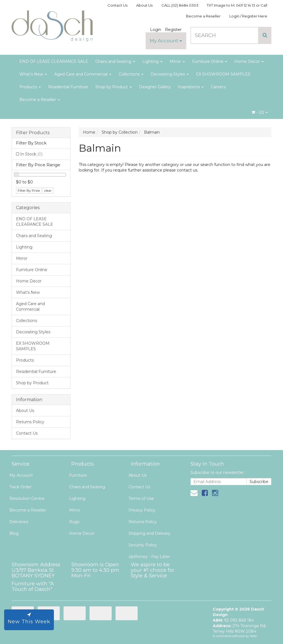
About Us (144, 5)
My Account (166, 41)
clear (48, 190)
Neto (253, 636)
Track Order (20, 487)
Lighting (152, 61)
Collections (131, 74)
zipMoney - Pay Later (149, 557)
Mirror (177, 61)
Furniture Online (210, 61)
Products (30, 87)
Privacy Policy (142, 510)
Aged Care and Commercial (83, 74)
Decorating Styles (170, 74)
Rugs (74, 522)
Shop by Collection (120, 132)
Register (173, 30)
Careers (218, 87)
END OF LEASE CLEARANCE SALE (54, 61)
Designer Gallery (155, 87)
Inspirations (191, 87)
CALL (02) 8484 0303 (180, 5)
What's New (33, 74)
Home (89, 132)
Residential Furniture (68, 87)
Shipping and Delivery (150, 533)
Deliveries (19, 522)
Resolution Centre (27, 498)
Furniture (78, 475)
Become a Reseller (203, 16)
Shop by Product (114, 87)
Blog (14, 533)
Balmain (152, 132)
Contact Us (117, 5)
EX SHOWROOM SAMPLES (223, 74)
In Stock (31, 154)
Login (156, 30)
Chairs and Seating (115, 61)
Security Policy (143, 545)
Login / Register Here (248, 16)
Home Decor (249, 61)
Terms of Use (141, 498)
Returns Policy (30, 422)
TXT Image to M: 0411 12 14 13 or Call (237, 5)
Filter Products (33, 133)
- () (260, 112)
